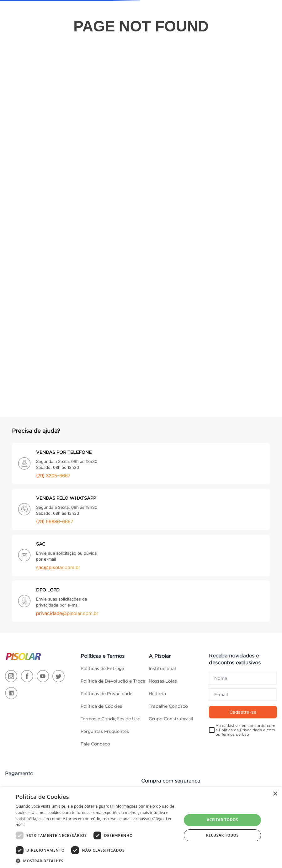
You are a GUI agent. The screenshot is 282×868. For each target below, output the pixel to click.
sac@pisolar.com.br (58, 567)
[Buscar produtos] (159, 22)
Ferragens (23, 144)
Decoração (24, 131)
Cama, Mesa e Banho (22, 59)
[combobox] (114, 22)
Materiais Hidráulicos (24, 256)
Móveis (22, 271)
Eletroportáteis (224, 198)
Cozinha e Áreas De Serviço (24, 112)
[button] (96, 860)
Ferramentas (26, 157)
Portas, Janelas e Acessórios (24, 321)
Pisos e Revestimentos (28, 302)
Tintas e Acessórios (24, 356)
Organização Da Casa (26, 286)
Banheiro (23, 76)
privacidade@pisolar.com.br (67, 613)
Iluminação (24, 171)
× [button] (275, 794)
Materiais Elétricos (24, 240)
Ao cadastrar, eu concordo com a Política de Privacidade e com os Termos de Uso (245, 730)
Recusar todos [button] (222, 835)
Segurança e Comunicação (27, 339)
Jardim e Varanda (24, 188)
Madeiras (23, 205)
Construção (90, 198)
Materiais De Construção (25, 222)
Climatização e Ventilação (26, 91)
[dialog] (141, 828)
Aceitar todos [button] (222, 820)
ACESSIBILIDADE (29, 5)
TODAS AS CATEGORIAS (25, 41)
